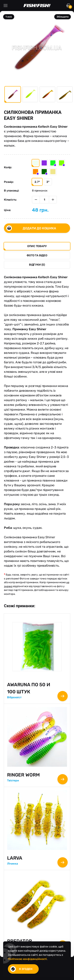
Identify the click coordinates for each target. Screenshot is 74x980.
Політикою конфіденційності (27, 959)
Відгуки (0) (37, 265)
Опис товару (37, 246)
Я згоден (21, 969)
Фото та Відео (37, 255)
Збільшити (63, 17)
